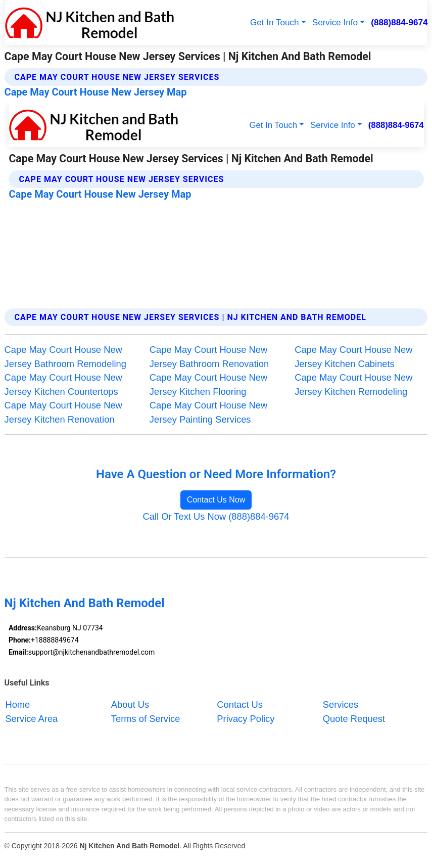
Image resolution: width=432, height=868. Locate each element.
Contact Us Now (216, 500)
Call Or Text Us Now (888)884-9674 (216, 516)
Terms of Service (146, 718)
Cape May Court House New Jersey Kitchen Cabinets (353, 357)
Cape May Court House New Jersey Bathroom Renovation (209, 357)
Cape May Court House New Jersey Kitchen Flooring (208, 384)
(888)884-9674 (399, 22)
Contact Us (240, 704)
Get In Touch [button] (275, 22)
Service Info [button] (335, 22)
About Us (130, 704)
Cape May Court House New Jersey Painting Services (208, 412)
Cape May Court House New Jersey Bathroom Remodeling (65, 357)
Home (17, 704)
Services (341, 704)
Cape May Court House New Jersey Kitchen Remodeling (353, 384)
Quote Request (354, 718)
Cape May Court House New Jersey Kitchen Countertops (63, 384)
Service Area (31, 718)
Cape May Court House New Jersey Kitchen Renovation (63, 412)
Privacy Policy (246, 718)
